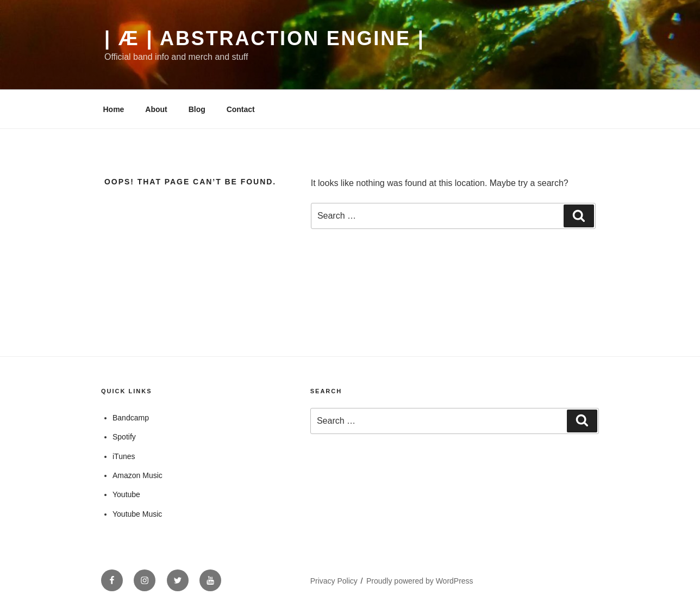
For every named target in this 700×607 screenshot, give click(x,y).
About (156, 109)
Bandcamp (131, 418)
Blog (197, 109)
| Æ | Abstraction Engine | (265, 38)
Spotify (124, 437)
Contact (241, 109)
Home (114, 109)
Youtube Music (137, 514)
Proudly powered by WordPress (420, 581)
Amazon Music (137, 475)
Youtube (126, 494)
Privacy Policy (334, 581)
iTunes (124, 456)
